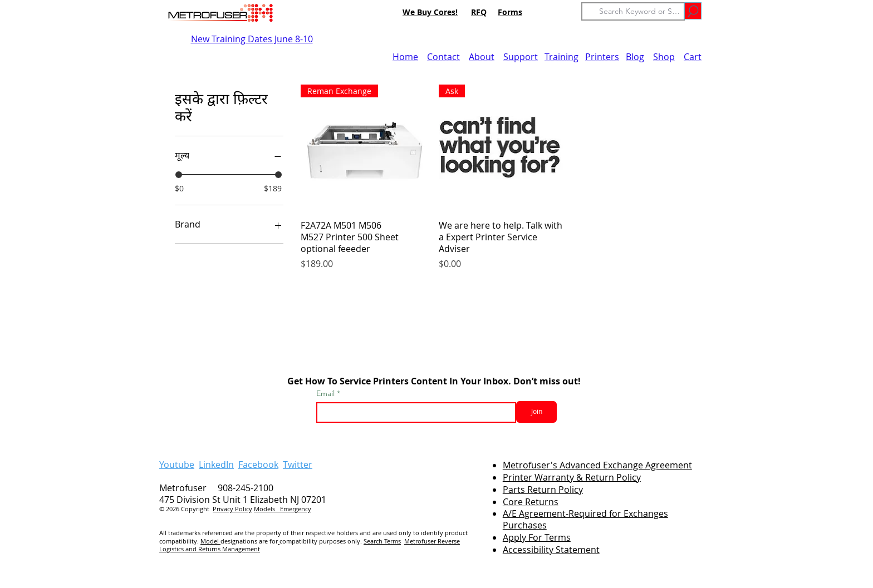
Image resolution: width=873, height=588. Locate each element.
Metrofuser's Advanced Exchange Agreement (597, 465)
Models (267, 509)
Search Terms (382, 541)
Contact (443, 57)
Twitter (298, 465)
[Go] (693, 11)
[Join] (536, 412)
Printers (602, 57)
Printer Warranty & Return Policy (572, 477)
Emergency (296, 509)
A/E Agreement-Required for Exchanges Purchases (585, 519)
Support (521, 57)
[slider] (179, 175)
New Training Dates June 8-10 (252, 39)
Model (210, 541)
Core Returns (531, 502)
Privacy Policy (232, 509)
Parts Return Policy (543, 490)
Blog (635, 57)
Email (327, 393)
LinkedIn (216, 465)
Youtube (177, 465)
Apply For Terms (537, 537)
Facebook (258, 465)
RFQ (479, 12)
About (482, 57)
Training (561, 57)
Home (405, 57)
